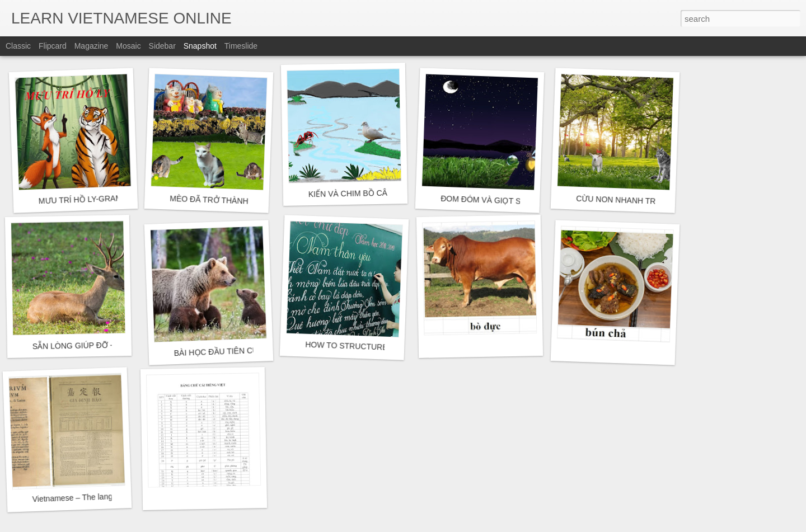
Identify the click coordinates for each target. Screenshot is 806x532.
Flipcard (53, 46)
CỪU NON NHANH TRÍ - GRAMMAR (641, 201)
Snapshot (200, 46)
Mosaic (128, 46)
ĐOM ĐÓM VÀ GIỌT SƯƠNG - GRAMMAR (517, 201)
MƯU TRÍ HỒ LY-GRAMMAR (89, 199)
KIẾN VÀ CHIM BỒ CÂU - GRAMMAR (375, 193)
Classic (18, 46)
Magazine (92, 46)
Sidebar (162, 46)
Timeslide (241, 46)
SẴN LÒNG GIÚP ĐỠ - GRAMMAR (94, 345)
